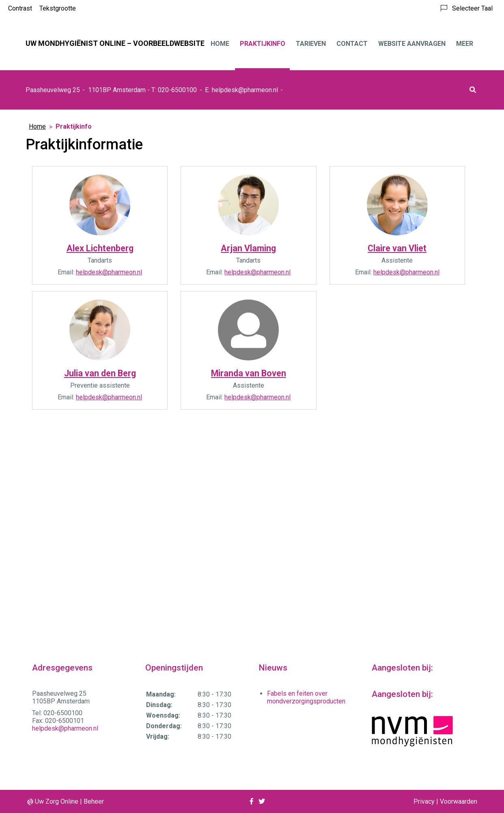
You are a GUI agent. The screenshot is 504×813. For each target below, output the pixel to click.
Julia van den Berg (100, 373)
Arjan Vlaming (248, 248)
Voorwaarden (459, 801)
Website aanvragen (412, 44)
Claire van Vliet (397, 248)
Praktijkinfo (263, 44)
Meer (465, 44)
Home (220, 44)
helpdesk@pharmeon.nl (245, 90)
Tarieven (311, 44)
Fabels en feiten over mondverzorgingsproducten (306, 697)
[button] (473, 90)
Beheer (94, 801)
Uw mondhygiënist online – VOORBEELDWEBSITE (115, 43)
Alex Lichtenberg (100, 248)
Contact (352, 44)
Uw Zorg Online (57, 801)
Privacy (424, 801)
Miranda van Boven (249, 373)
